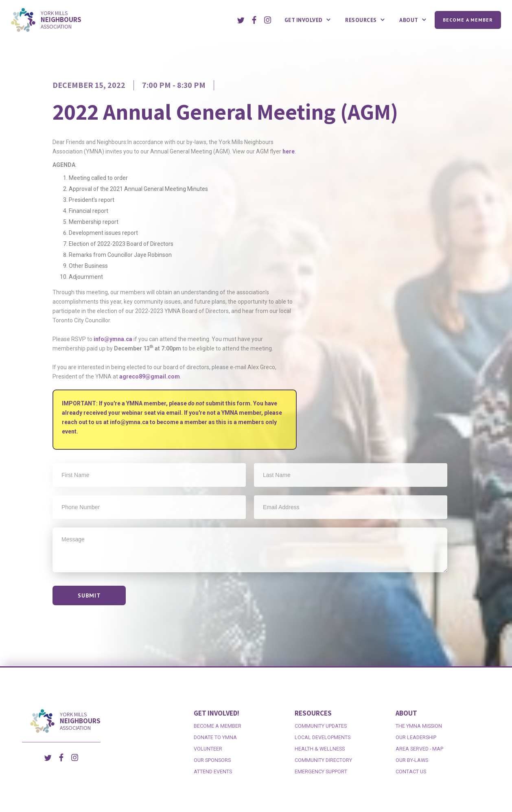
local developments (323, 737)
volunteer (208, 749)
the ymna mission (419, 726)
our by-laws (412, 760)
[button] (309, 20)
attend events (213, 772)
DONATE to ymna (215, 737)
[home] (118, 20)
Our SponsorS (212, 760)
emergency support (321, 772)
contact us (411, 772)
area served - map (419, 749)
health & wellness (320, 749)
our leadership (416, 737)
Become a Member (468, 20)
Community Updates (321, 726)
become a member (218, 726)
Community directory (323, 760)
